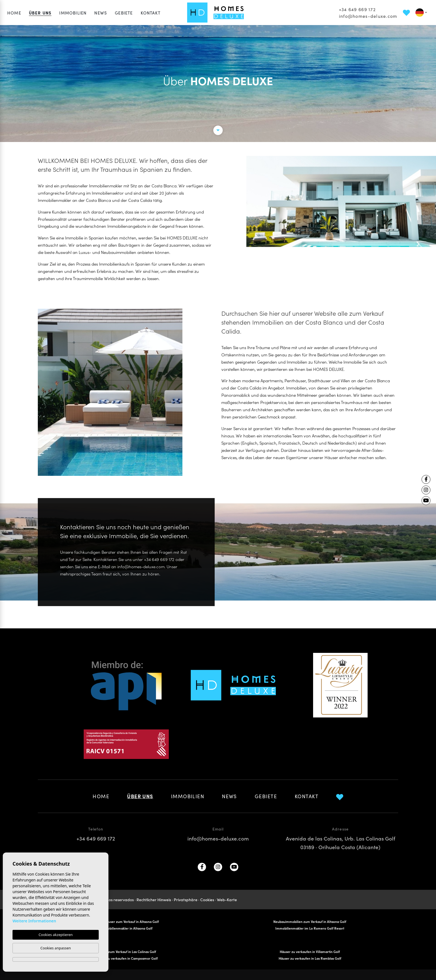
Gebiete (124, 13)
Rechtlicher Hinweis (154, 900)
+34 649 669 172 (357, 9)
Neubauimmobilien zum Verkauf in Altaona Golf (310, 921)
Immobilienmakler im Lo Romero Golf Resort (310, 928)
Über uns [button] (40, 13)
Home (14, 13)
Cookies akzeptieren (56, 935)
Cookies (207, 900)
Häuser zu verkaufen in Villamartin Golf (310, 951)
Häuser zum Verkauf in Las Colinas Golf (126, 951)
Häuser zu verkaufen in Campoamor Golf (126, 958)
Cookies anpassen (56, 948)
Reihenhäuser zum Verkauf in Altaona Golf (126, 921)
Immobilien (73, 13)
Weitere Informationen (34, 921)
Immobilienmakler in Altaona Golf (126, 928)
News (101, 13)
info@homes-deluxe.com (368, 16)
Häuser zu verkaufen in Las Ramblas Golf (310, 958)
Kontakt (151, 13)
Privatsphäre (186, 900)
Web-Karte (227, 900)
